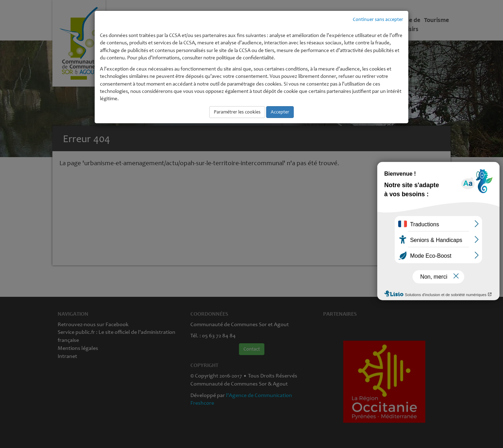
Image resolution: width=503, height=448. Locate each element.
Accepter (280, 112)
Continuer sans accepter (378, 19)
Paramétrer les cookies (237, 112)
